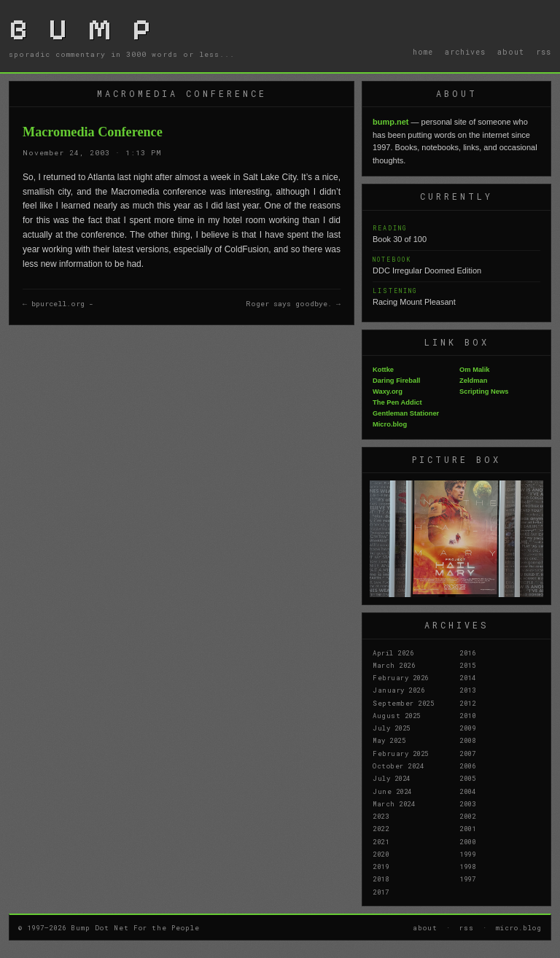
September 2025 (403, 703)
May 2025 (389, 740)
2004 (467, 791)
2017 (381, 892)
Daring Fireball (396, 381)
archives (465, 52)
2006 (467, 766)
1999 (467, 854)
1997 (467, 879)
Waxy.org (388, 392)
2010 (467, 715)
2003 (467, 803)
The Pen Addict (397, 402)
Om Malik (474, 370)
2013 (467, 690)
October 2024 (398, 766)
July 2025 (392, 728)
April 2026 (393, 653)
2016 (467, 653)
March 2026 (394, 665)
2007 (467, 753)
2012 (467, 703)
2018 (381, 879)
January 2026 (398, 690)
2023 (381, 816)
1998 (467, 866)
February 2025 (401, 753)
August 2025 (397, 715)
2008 (467, 740)
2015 (467, 665)
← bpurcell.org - (58, 304)
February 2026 (401, 677)
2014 (467, 677)
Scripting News (484, 392)
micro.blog (519, 927)
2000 (467, 841)
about (511, 52)
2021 (381, 841)
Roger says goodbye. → (293, 304)
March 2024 (394, 803)
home (423, 52)
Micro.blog (390, 424)
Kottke (383, 370)
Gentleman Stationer (406, 413)
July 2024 (392, 778)
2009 (467, 728)
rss (544, 52)
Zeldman (473, 381)
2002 (467, 816)
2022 (381, 828)
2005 (467, 778)
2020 (381, 854)
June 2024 (392, 791)
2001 (467, 828)
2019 (381, 866)
